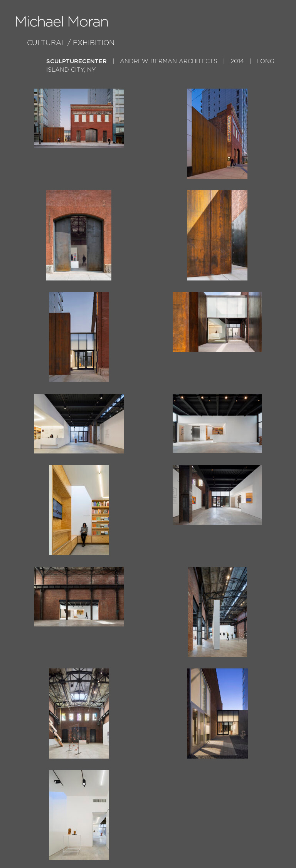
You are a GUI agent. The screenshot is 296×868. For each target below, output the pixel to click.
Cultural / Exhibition (71, 43)
